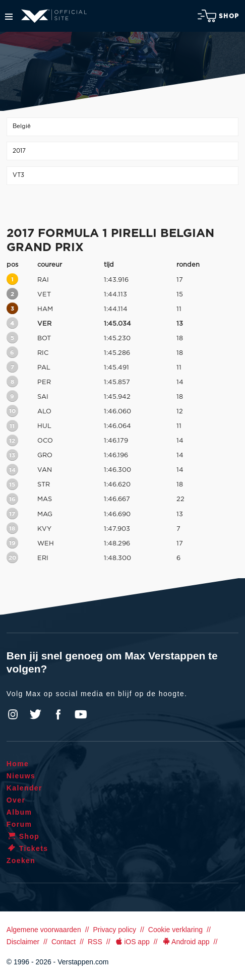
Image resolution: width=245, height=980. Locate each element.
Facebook (58, 714)
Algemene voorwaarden (44, 930)
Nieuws (21, 776)
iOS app (132, 942)
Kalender (24, 788)
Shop (218, 16)
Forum (19, 824)
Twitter (36, 714)
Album (19, 812)
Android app (186, 942)
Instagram (13, 714)
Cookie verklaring (175, 930)
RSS (95, 942)
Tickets (27, 848)
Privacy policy (114, 930)
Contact (64, 942)
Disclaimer (23, 942)
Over (16, 800)
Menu (9, 17)
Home (18, 764)
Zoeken (21, 861)
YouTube (81, 714)
